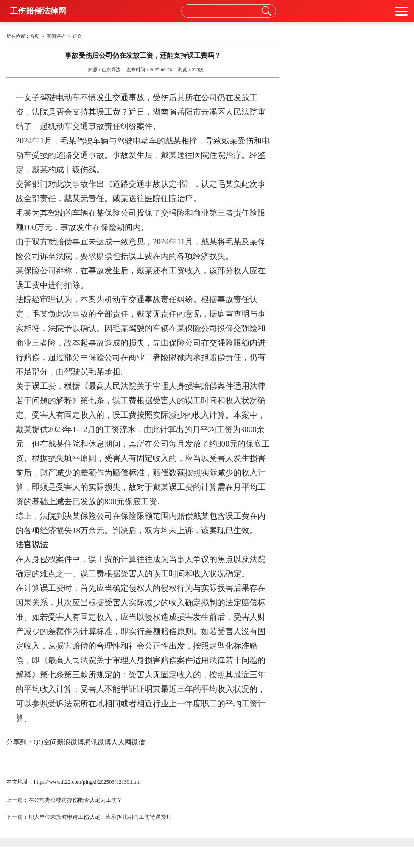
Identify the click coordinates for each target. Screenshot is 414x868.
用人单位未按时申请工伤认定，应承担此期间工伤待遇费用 (100, 817)
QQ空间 (45, 742)
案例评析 (56, 36)
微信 (138, 742)
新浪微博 (70, 742)
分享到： (20, 742)
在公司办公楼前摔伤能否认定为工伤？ (75, 800)
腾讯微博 (98, 742)
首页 (34, 36)
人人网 (121, 742)
